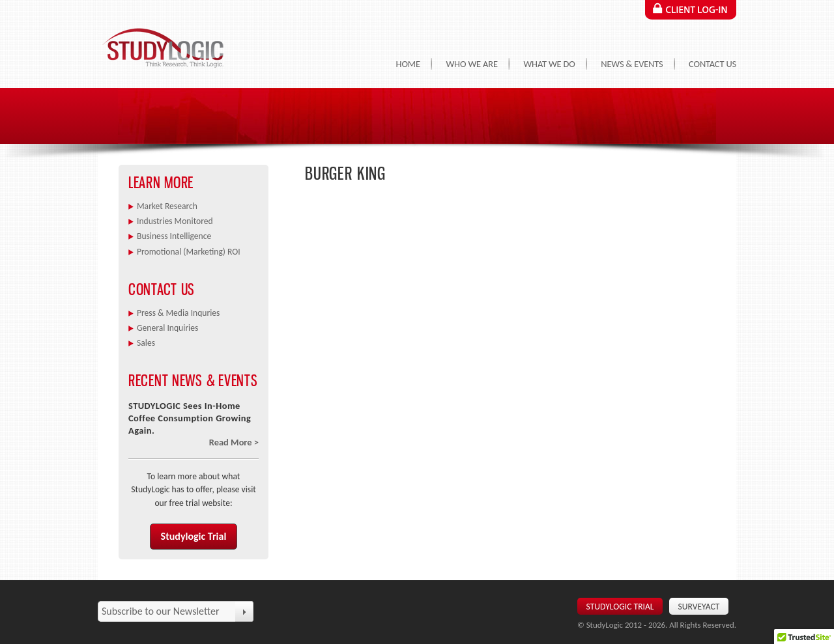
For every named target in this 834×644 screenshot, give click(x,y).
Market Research (167, 206)
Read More (231, 442)
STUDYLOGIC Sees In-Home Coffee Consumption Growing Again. (190, 418)
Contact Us (712, 64)
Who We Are (471, 64)
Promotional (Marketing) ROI (189, 252)
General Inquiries (167, 328)
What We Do (549, 64)
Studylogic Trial (194, 536)
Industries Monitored (175, 221)
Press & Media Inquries (178, 313)
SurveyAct (699, 607)
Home (408, 64)
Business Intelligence (174, 236)
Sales (146, 343)
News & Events (632, 64)
